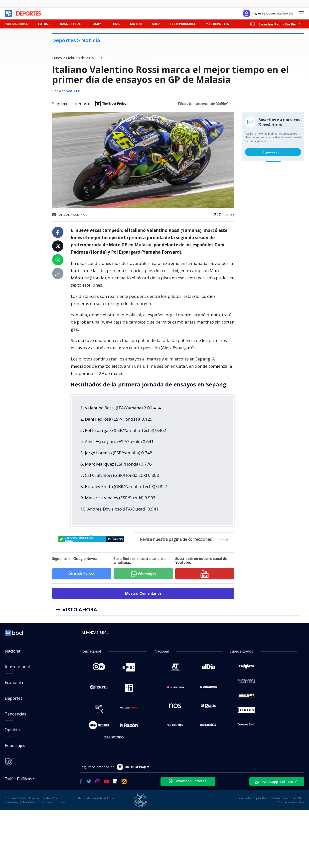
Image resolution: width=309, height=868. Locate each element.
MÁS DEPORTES (217, 24)
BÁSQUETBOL (70, 24)
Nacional (13, 651)
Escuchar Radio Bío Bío (276, 24)
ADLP (156, 24)
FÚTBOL (44, 24)
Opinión (12, 730)
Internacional (17, 667)
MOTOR (136, 24)
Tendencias (15, 714)
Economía (14, 683)
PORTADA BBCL (16, 24)
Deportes (14, 698)
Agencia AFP (70, 91)
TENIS (116, 24)
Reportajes (15, 745)
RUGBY (96, 24)
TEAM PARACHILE (183, 24)
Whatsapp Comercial (188, 781)
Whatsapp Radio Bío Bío (277, 782)
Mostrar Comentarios (143, 593)
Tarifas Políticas (18, 779)
